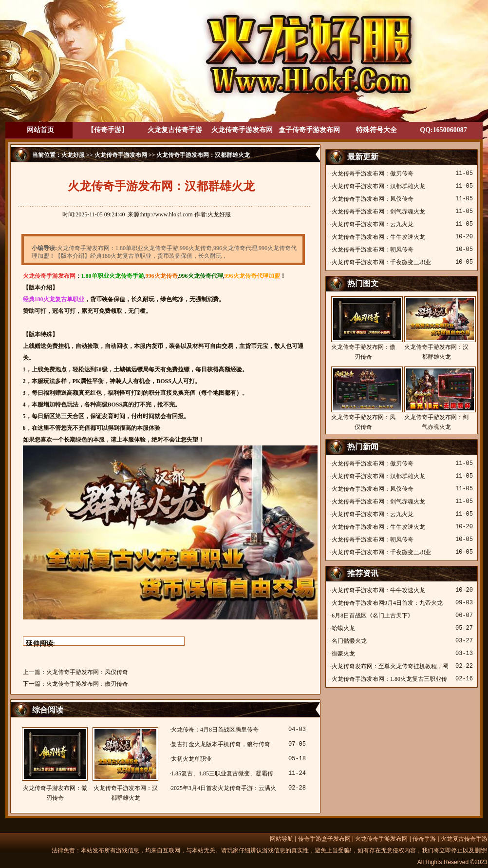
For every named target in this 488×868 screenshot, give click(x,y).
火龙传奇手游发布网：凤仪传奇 (87, 672)
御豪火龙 (343, 654)
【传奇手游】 (108, 130)
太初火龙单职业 (191, 759)
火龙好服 (73, 155)
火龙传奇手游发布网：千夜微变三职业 (381, 262)
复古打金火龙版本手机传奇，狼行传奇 (221, 744)
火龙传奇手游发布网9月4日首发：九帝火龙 (387, 603)
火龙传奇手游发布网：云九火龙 (373, 224)
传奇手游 (424, 839)
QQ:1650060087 (443, 130)
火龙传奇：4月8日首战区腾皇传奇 (215, 730)
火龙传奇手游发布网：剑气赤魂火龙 (378, 212)
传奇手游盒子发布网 (324, 839)
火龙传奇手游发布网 (242, 130)
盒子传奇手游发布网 (309, 130)
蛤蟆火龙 (343, 628)
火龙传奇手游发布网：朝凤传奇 (373, 250)
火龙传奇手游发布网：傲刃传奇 (87, 684)
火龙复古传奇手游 (175, 130)
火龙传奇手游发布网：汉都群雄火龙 (125, 764)
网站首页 (40, 130)
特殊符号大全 (376, 130)
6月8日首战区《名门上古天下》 (373, 616)
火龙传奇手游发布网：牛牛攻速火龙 (378, 237)
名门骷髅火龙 (349, 641)
